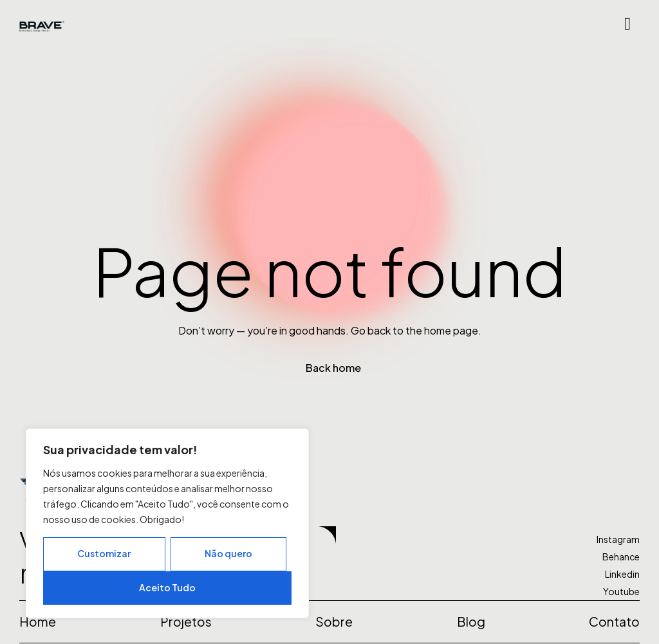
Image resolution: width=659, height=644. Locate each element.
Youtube (621, 591)
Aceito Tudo (167, 587)
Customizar (104, 553)
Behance (621, 557)
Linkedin (622, 574)
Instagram (618, 539)
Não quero (228, 553)
